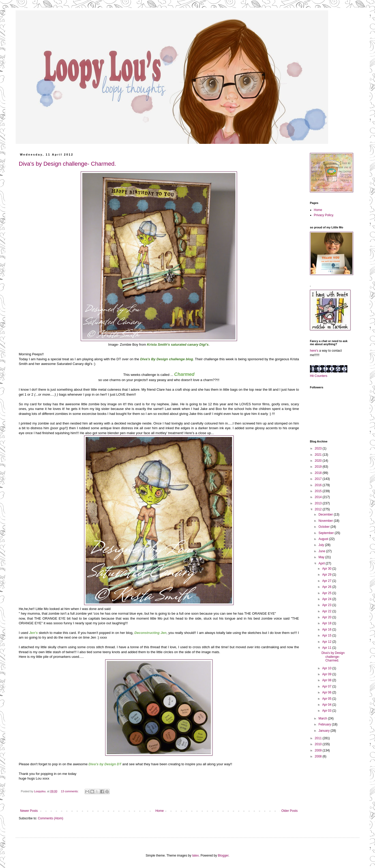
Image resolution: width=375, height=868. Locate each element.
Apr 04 (327, 705)
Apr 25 (327, 593)
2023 (319, 448)
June (322, 551)
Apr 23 (327, 605)
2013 (319, 503)
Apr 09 (327, 674)
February (325, 724)
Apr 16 (327, 629)
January (324, 731)
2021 (319, 455)
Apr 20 (327, 617)
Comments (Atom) (50, 818)
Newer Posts (29, 811)
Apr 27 (327, 581)
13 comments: (70, 791)
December (326, 515)
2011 (319, 738)
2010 (319, 744)
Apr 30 (327, 569)
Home (160, 811)
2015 (319, 491)
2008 (319, 756)
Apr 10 (327, 668)
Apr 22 (327, 611)
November (326, 521)
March (323, 718)
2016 (319, 485)
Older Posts (289, 811)
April (322, 563)
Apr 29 (327, 575)
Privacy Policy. (324, 215)
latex (195, 856)
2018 (319, 473)
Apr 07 (327, 686)
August (324, 539)
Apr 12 (327, 642)
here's (314, 351)
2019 (319, 467)
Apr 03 (327, 711)
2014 (319, 497)
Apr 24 (327, 599)
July (322, 545)
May (322, 557)
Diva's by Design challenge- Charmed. (67, 164)
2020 (319, 461)
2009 (319, 750)
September (327, 533)
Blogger (223, 856)
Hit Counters (319, 376)
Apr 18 (327, 623)
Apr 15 (327, 635)
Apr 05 (327, 699)
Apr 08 (327, 680)
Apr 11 (327, 648)
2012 (319, 509)
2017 (319, 479)
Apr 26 (327, 587)
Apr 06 (327, 692)
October (324, 527)
